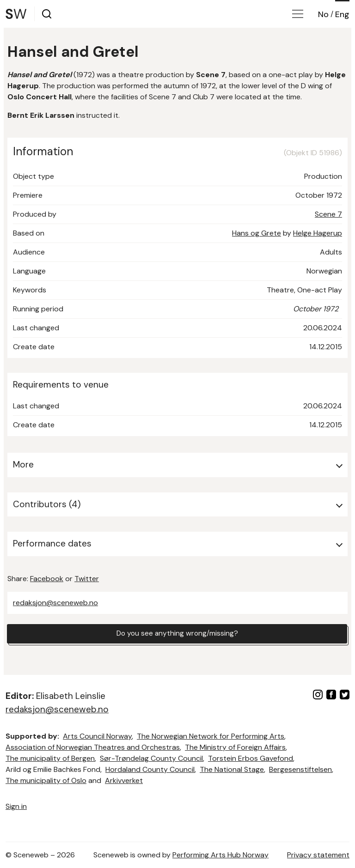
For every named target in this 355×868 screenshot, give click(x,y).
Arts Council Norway (97, 736)
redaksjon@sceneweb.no (55, 603)
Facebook (47, 579)
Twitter (87, 579)
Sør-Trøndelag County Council (151, 758)
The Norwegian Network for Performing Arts (211, 736)
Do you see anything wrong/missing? (177, 634)
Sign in (16, 806)
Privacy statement (318, 855)
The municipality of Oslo (46, 780)
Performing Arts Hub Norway (220, 855)
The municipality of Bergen (50, 758)
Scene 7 (328, 214)
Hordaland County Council (150, 769)
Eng (342, 14)
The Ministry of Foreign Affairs (235, 747)
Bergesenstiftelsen (300, 769)
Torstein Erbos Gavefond (251, 758)
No (323, 14)
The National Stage (232, 769)
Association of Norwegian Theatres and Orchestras (93, 747)
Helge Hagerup (318, 233)
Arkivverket (124, 780)
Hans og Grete (257, 233)
